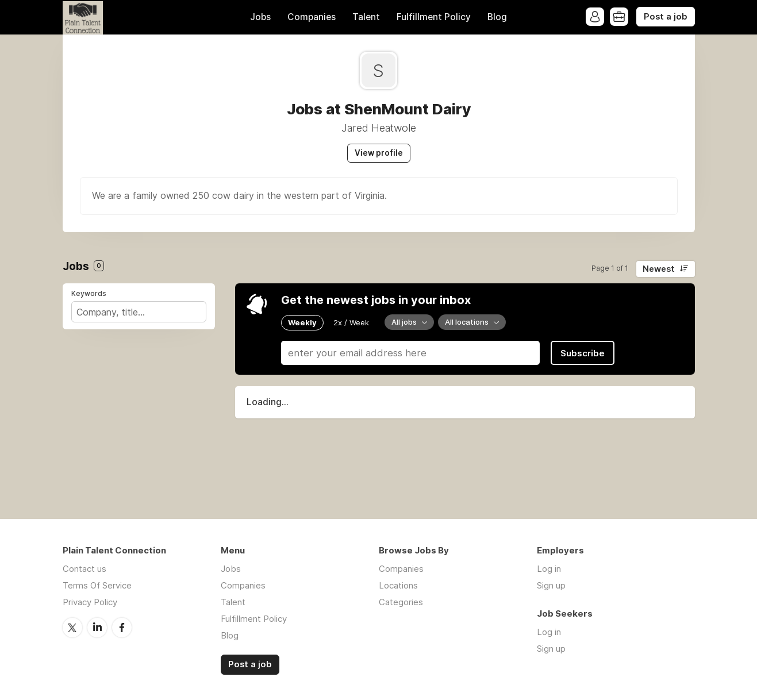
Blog (497, 17)
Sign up (551, 585)
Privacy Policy (90, 602)
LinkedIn (97, 628)
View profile (379, 153)
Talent (366, 17)
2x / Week (351, 322)
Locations (398, 585)
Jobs (260, 17)
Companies (312, 17)
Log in (549, 569)
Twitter (72, 628)
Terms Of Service (97, 585)
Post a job (666, 17)
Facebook (122, 628)
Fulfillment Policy (434, 17)
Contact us (84, 569)
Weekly (302, 322)
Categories (401, 602)
